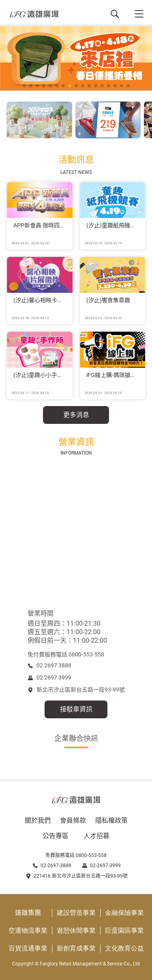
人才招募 (96, 836)
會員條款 (73, 820)
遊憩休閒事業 (76, 930)
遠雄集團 (28, 913)
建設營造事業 (76, 913)
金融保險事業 (124, 913)
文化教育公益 (124, 948)
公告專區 (56, 836)
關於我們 (38, 820)
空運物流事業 (28, 930)
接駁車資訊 (76, 709)
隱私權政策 (111, 820)
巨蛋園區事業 (124, 930)
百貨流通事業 (28, 948)
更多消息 (76, 415)
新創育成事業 (76, 948)
